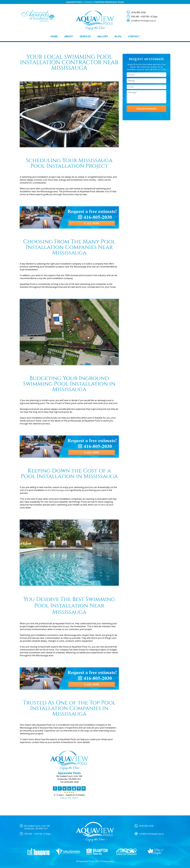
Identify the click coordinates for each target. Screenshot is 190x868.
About (69, 36)
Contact (134, 36)
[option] (38, 852)
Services (85, 36)
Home (54, 36)
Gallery (103, 36)
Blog (118, 36)
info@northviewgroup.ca (143, 21)
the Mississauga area (58, 490)
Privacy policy (107, 861)
